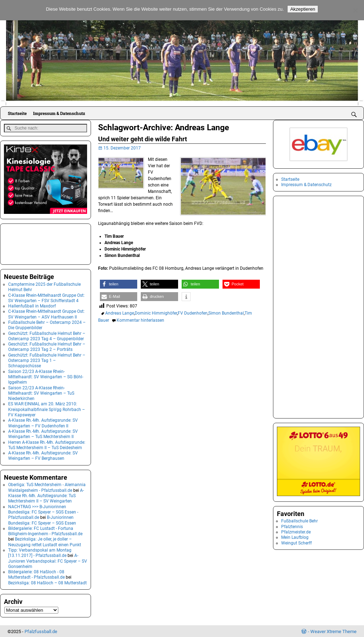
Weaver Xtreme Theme (333, 630)
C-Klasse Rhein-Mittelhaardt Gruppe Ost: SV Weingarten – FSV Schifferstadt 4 (46, 297)
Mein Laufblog (295, 537)
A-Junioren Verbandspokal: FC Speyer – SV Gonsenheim (48, 560)
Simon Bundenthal (226, 313)
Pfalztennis (292, 527)
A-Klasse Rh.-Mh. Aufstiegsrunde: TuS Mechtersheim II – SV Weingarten (46, 495)
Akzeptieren (303, 9)
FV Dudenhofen (193, 313)
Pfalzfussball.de (41, 630)
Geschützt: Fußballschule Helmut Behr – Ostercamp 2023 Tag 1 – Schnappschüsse (47, 360)
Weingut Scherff (296, 543)
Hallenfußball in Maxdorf (32, 305)
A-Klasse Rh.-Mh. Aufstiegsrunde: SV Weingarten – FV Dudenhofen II (43, 422)
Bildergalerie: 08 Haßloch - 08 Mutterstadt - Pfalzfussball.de (36, 574)
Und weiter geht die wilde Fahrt (143, 139)
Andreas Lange (120, 313)
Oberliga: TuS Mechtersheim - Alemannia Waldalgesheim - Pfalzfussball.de (47, 487)
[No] (355, 10)
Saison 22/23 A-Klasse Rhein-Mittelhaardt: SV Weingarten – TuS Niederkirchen (41, 392)
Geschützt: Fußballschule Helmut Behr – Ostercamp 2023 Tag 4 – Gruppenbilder (47, 335)
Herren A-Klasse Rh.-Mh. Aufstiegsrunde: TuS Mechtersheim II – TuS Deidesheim (47, 444)
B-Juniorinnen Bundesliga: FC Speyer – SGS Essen (42, 519)
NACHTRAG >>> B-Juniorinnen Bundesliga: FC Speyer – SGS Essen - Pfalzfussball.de (43, 511)
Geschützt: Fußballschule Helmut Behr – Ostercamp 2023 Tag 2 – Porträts (47, 346)
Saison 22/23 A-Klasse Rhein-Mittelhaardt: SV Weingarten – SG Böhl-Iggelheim (46, 376)
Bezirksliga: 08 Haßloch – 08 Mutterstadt (47, 582)
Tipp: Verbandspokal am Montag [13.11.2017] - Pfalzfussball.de (40, 552)
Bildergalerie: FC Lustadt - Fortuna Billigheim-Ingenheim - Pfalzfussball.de (45, 530)
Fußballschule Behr (299, 521)
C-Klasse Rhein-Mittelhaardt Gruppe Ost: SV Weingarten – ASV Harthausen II (46, 313)
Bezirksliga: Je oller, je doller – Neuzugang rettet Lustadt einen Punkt (45, 541)
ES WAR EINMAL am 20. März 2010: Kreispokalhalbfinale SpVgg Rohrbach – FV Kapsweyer (47, 409)
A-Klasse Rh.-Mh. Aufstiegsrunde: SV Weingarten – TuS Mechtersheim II (43, 433)
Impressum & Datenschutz (59, 113)
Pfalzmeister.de (296, 532)
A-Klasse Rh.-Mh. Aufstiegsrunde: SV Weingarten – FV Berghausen (43, 455)
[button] (119, 284)
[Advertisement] (39, 243)
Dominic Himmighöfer (156, 313)
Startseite (17, 113)
